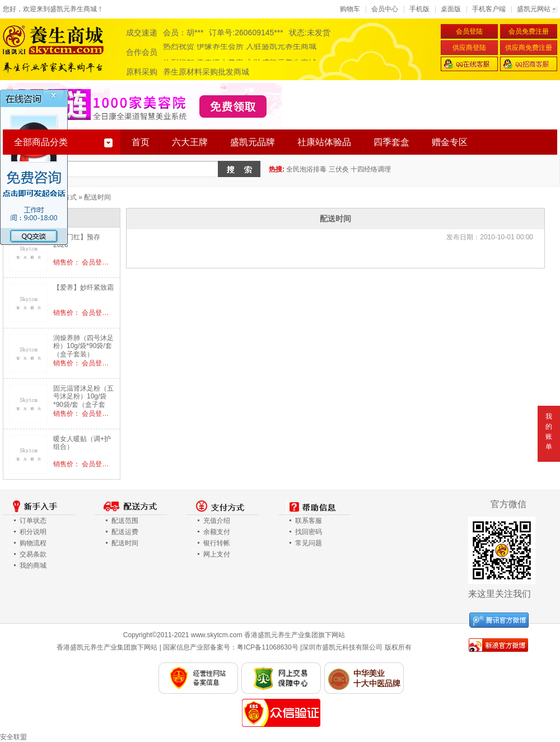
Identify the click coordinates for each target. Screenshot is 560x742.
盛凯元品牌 (253, 142)
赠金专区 (450, 142)
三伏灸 (339, 169)
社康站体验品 (324, 142)
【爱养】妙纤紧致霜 (83, 287)
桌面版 (451, 9)
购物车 (350, 9)
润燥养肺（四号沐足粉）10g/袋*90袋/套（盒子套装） (83, 346)
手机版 (419, 9)
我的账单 (549, 432)
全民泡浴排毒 (306, 169)
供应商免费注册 (529, 48)
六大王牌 (190, 142)
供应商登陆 (469, 48)
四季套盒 (391, 142)
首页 (141, 142)
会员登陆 (469, 31)
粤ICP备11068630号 (267, 647)
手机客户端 (489, 9)
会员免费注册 (529, 31)
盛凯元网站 (534, 9)
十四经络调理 (371, 169)
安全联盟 (13, 737)
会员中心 (385, 9)
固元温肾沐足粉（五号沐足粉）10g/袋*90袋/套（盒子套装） (83, 400)
